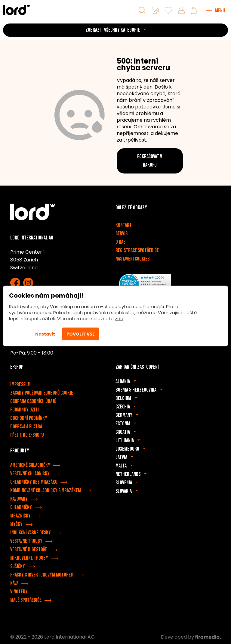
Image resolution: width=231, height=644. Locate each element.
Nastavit (45, 334)
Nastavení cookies (132, 259)
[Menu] (215, 10)
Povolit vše (81, 334)
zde (119, 319)
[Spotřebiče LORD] (17, 10)
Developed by (191, 637)
